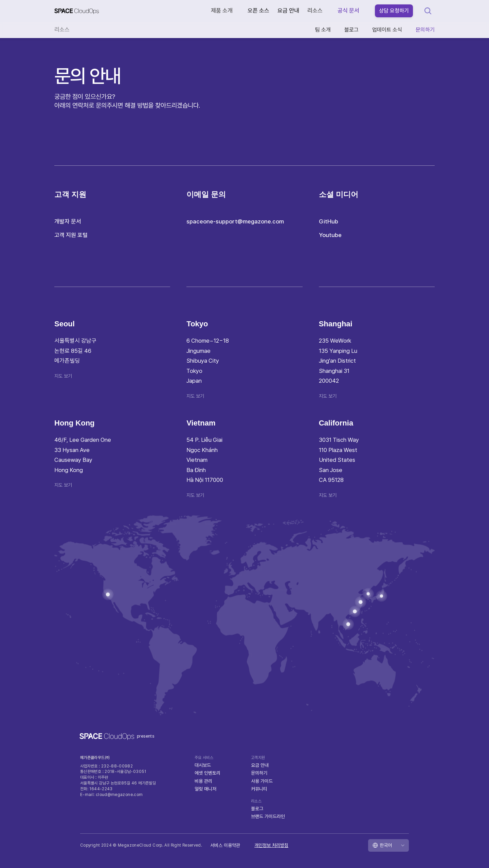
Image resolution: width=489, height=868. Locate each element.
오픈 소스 (258, 11)
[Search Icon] (428, 11)
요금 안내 (288, 11)
